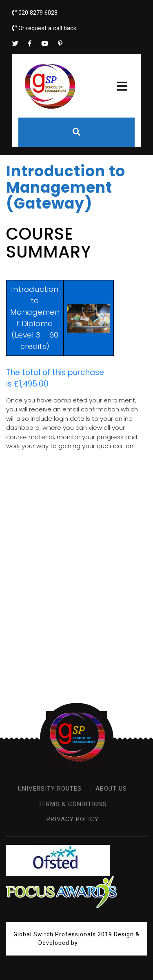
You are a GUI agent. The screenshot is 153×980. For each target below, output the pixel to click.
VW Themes (96, 943)
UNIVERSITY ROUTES (50, 789)
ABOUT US (111, 789)
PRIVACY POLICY (73, 819)
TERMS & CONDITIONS (73, 804)
